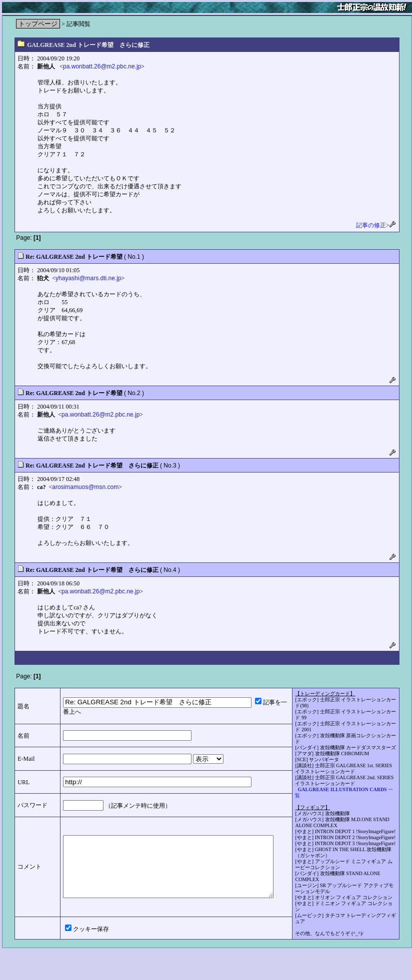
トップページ (38, 24)
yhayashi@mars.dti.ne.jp (88, 278)
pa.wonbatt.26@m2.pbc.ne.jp (102, 66)
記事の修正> (376, 225)
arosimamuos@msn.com (85, 487)
